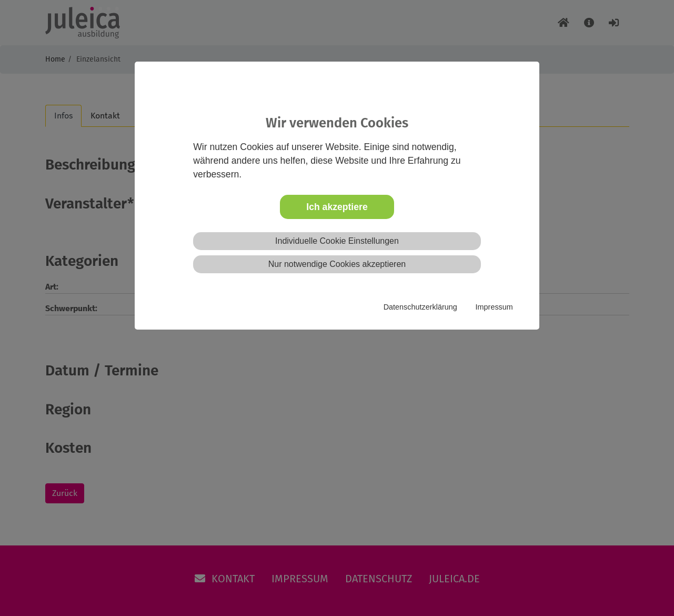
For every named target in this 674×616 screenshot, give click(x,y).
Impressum (494, 307)
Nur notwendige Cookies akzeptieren (337, 264)
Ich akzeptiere (337, 207)
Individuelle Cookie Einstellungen (337, 241)
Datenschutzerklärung (420, 307)
